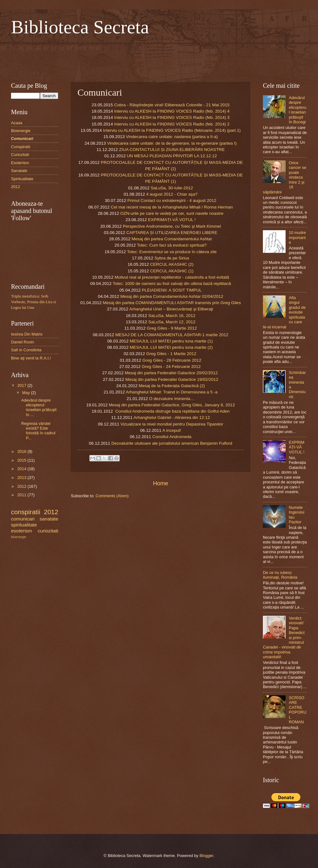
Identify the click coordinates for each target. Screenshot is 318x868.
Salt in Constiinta (26, 350)
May (26, 393)
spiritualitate (24, 525)
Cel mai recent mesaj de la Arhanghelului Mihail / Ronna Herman (172, 207)
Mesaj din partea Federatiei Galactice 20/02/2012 (172, 373)
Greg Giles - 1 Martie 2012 (171, 354)
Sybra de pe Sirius (172, 258)
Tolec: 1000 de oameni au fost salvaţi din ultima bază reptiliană (172, 284)
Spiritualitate (22, 179)
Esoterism (20, 163)
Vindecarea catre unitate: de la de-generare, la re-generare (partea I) (172, 143)
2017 (22, 385)
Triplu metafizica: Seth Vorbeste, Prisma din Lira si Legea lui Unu (34, 302)
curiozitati (48, 531)
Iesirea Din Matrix (27, 334)
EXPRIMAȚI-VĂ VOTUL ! (172, 220)
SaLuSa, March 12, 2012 (172, 322)
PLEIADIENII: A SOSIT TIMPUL (172, 290)
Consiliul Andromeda (172, 437)
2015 (22, 460)
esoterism (22, 531)
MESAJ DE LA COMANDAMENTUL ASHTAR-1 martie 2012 (172, 335)
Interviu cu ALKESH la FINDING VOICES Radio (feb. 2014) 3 (172, 117)
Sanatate (19, 171)
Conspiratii (21, 147)
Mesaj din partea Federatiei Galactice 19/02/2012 (172, 379)
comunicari (23, 519)
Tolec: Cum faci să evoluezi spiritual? (172, 245)
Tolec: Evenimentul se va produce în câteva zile (172, 252)
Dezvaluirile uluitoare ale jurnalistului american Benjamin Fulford (172, 443)
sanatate (49, 519)
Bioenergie (21, 131)
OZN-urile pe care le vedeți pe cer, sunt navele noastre (172, 213)
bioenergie (19, 537)
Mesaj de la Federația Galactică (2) (172, 386)
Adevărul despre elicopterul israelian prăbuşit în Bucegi (298, 110)
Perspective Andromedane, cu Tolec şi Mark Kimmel (172, 226)
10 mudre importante (297, 237)
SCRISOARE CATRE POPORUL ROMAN (298, 710)
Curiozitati (20, 155)
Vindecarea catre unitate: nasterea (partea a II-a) (172, 137)
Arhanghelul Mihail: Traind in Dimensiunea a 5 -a (172, 392)
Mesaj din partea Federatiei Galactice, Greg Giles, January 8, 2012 (172, 405)
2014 (22, 469)
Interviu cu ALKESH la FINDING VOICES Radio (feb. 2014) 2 (172, 124)
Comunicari (22, 139)
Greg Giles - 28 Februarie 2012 (172, 360)
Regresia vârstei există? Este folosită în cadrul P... (38, 431)
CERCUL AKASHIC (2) (172, 264)
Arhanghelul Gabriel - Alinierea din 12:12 (172, 417)
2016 (22, 451)
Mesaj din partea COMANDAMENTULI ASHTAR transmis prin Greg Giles (172, 303)
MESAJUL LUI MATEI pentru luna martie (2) (171, 347)
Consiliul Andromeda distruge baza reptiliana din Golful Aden (172, 411)
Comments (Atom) (112, 496)
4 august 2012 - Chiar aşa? (172, 194)
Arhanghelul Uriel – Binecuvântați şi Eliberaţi (171, 309)
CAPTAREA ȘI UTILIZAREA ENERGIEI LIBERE (172, 233)
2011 (22, 495)
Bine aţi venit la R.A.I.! (31, 358)
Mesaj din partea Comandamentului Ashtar (172, 239)
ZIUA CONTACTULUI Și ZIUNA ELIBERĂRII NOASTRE (172, 150)
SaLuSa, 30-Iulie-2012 (172, 188)
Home (161, 483)
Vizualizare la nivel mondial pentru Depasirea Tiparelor (172, 424)
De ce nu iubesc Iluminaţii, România (280, 575)
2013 (22, 478)
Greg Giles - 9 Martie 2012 (172, 328)
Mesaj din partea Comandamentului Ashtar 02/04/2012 (172, 296)
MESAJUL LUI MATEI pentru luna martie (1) (171, 341)
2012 (16, 187)
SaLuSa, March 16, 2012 (172, 316)
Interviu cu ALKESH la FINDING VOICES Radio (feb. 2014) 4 (172, 111)
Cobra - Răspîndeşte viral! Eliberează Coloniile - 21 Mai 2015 (172, 105)
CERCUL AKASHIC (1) (172, 271)
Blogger (207, 856)
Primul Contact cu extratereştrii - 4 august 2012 (172, 200)
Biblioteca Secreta (80, 27)
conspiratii (26, 512)
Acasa (17, 123)
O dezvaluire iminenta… (172, 399)
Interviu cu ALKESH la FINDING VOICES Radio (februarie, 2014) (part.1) (172, 130)
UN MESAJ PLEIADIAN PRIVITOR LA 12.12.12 (172, 156)
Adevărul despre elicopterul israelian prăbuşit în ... (39, 407)
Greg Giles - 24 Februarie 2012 (171, 367)
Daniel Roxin (23, 342)
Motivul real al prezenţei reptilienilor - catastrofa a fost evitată (172, 277)
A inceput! (172, 430)
